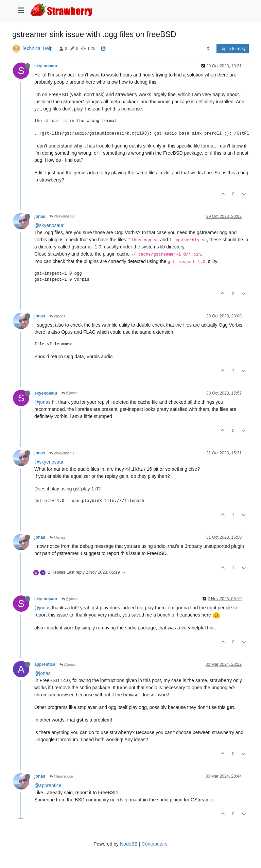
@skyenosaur (62, 216)
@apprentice (61, 776)
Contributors (155, 844)
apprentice (45, 664)
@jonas (57, 316)
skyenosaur (46, 66)
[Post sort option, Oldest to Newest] (208, 49)
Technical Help (37, 48)
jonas (40, 216)
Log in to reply (233, 49)
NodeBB (129, 844)
